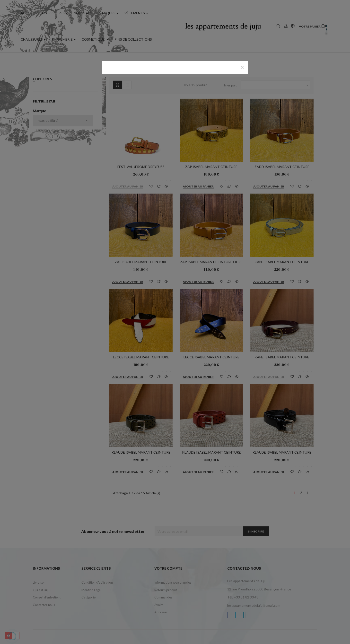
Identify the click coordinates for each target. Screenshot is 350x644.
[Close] (242, 67)
